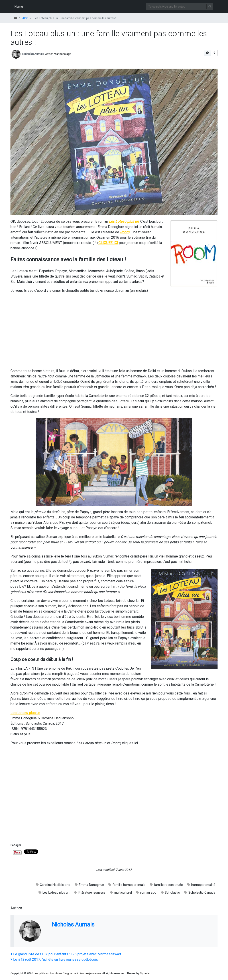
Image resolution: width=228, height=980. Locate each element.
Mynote (145, 973)
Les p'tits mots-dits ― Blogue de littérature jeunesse (67, 973)
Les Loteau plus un (56, 893)
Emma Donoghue (91, 885)
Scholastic (172, 893)
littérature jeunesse (92, 893)
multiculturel (123, 893)
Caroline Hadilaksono (55, 885)
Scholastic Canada (202, 893)
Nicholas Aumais (33, 54)
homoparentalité (203, 885)
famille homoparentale (129, 885)
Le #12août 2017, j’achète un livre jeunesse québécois (54, 959)
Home (19, 7)
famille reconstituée (168, 885)
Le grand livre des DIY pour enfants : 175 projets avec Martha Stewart (66, 954)
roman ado (148, 893)
